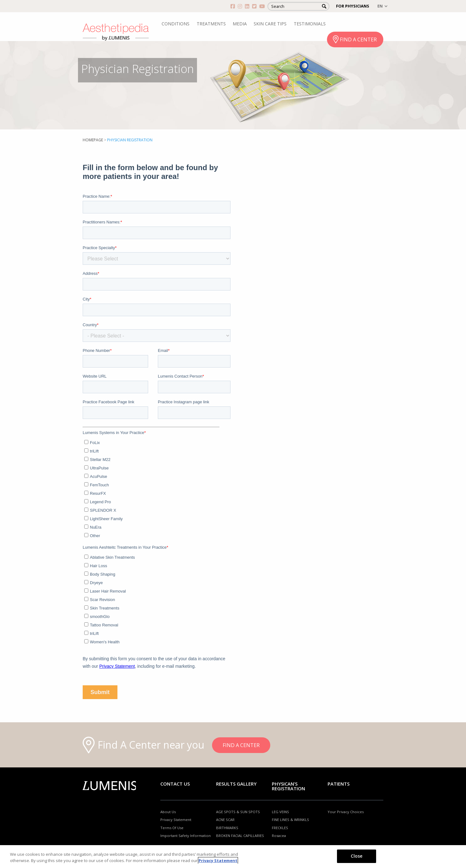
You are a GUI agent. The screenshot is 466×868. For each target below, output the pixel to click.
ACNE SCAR (225, 820)
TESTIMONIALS (310, 24)
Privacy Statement (176, 820)
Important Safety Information (186, 836)
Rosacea (279, 836)
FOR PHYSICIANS (353, 6)
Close (357, 856)
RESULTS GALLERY (236, 784)
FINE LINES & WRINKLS (290, 820)
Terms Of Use (172, 828)
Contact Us (175, 784)
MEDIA (240, 24)
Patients (339, 784)
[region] (233, 857)
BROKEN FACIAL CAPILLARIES (240, 836)
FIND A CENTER (358, 39)
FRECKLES (280, 828)
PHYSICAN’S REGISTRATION (288, 786)
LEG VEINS (280, 812)
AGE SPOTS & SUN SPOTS (238, 812)
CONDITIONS (176, 24)
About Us (168, 812)
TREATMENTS (211, 24)
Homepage (93, 140)
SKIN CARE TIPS (270, 24)
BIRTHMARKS (227, 828)
